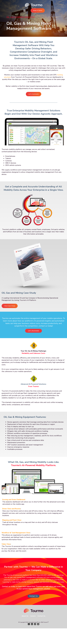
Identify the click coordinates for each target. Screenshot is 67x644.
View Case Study (10, 306)
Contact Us (33, 596)
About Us (25, 616)
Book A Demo (38, 10)
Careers (33, 616)
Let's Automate (34, 94)
